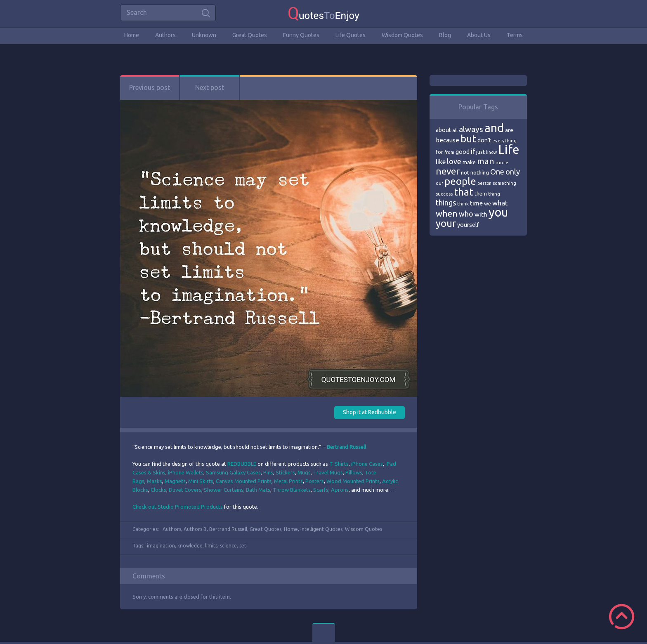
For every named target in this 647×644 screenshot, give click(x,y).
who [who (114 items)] (466, 214)
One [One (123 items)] (497, 172)
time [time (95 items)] (476, 203)
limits (211, 546)
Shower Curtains (224, 490)
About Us (479, 35)
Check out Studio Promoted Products (178, 507)
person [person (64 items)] (484, 183)
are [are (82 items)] (509, 130)
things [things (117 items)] (446, 203)
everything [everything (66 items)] (504, 141)
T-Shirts (339, 464)
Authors (165, 35)
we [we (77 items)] (488, 203)
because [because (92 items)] (447, 140)
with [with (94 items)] (481, 214)
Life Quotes (351, 35)
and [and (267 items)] (494, 128)
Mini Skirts (201, 481)
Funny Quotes (301, 35)
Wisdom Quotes (402, 35)
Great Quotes (250, 35)
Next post (210, 87)
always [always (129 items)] (471, 129)
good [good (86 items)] (463, 152)
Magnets (175, 481)
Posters (315, 481)
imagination (161, 546)
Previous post (150, 87)
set (243, 546)
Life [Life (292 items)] (509, 150)
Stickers (285, 472)
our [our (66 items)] (439, 183)
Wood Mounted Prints (353, 481)
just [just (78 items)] (481, 152)
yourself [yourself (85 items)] (468, 225)
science (228, 546)
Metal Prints (288, 481)
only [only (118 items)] (513, 172)
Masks (155, 481)
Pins (268, 472)
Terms (515, 35)
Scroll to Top (622, 617)
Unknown (204, 35)
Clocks (158, 490)
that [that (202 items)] (464, 192)
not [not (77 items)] (465, 172)
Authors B (195, 529)
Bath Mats (258, 490)
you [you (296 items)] (498, 212)
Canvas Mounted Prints (244, 481)
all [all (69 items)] (455, 130)
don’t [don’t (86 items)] (484, 140)
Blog (445, 35)
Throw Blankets (292, 490)
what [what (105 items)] (500, 203)
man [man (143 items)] (486, 161)
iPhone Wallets (186, 472)
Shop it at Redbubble (370, 412)
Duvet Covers (185, 490)
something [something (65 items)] (504, 183)
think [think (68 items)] (463, 204)
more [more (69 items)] (502, 162)
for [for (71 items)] (439, 152)
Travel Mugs (328, 472)
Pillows (354, 472)
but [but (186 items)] (468, 139)
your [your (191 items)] (446, 223)
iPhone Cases (367, 464)
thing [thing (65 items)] (494, 194)
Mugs (304, 472)
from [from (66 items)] (449, 152)
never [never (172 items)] (448, 171)
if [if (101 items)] (473, 151)
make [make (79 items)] (469, 162)
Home (132, 35)
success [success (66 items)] (444, 194)
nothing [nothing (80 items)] (480, 172)
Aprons (340, 490)
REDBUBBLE (242, 464)
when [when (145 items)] (447, 213)
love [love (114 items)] (454, 161)
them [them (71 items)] (481, 194)
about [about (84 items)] (443, 130)
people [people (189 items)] (460, 181)
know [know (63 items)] (491, 152)
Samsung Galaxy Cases (233, 472)
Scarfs (321, 490)
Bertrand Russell (228, 529)
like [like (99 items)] (441, 162)
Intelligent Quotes (321, 529)
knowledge (190, 546)
